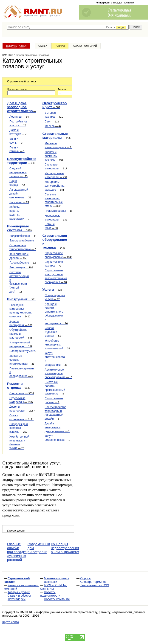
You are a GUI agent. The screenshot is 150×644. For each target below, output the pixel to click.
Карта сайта (11, 622)
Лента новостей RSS (95, 585)
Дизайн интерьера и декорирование (57, 427)
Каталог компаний (85, 46)
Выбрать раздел (16, 46)
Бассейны (19, 202)
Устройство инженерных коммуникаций (57, 345)
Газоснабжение (23, 263)
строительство (31, 16)
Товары (60, 46)
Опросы (86, 578)
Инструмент (22, 299)
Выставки (50, 582)
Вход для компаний (124, 3)
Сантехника (22, 393)
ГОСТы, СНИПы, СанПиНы (54, 587)
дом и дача (55, 16)
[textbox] (68, 27)
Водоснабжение (24, 236)
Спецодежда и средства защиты (19, 428)
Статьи (43, 46)
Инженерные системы (19, 228)
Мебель (53, 126)
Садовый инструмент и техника (18, 172)
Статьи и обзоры (19, 596)
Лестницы (19, 117)
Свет (52, 122)
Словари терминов (93, 582)
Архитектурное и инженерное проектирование (59, 374)
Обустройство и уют (55, 105)
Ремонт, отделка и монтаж (53, 332)
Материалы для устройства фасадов (55, 186)
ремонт (44, 16)
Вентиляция (21, 267)
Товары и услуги (19, 592)
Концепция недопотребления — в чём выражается (67, 548)
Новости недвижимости (50, 594)
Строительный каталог (22, 81)
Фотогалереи (17, 599)
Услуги (52, 289)
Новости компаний (57, 599)
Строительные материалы (57, 136)
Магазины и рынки (57, 578)
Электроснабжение (26, 241)
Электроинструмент (26, 351)
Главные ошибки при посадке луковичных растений (17, 552)
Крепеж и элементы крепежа (54, 156)
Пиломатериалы (59, 211)
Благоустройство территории (22, 161)
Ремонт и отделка (19, 386)
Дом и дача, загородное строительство (23, 107)
